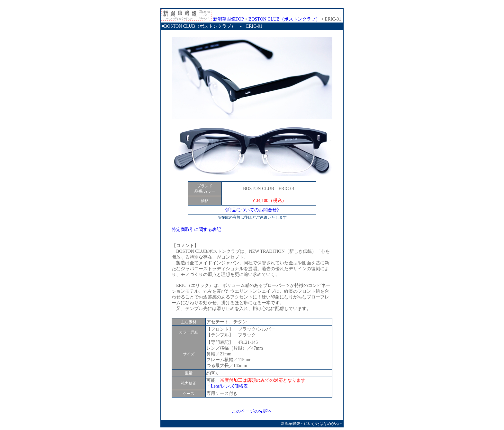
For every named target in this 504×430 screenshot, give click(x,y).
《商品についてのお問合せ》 (252, 210)
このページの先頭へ (252, 411)
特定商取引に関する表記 (196, 229)
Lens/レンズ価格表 (229, 386)
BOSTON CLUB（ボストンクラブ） (284, 19)
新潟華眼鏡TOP (203, 19)
